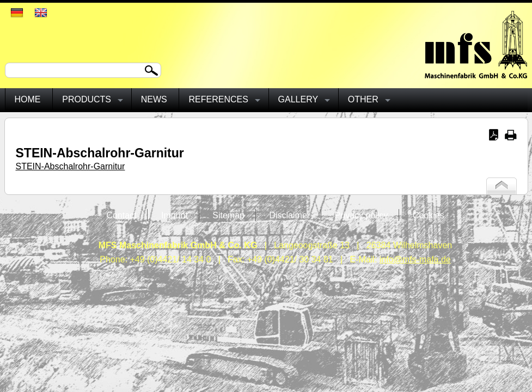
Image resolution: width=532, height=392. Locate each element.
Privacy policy (362, 215)
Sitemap (228, 215)
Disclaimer (289, 215)
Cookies (429, 215)
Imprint (175, 215)
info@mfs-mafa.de (415, 259)
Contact (121, 215)
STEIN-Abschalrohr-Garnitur (71, 166)
